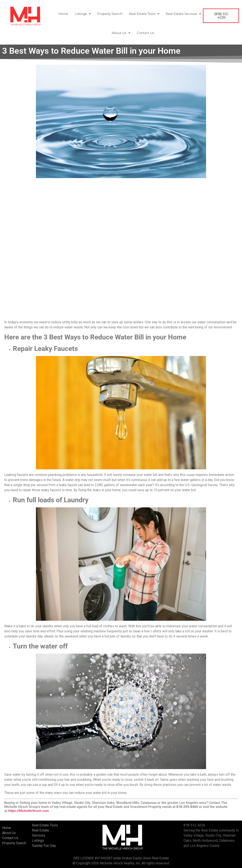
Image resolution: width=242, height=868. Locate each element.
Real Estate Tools (144, 14)
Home (63, 14)
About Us (121, 33)
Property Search (110, 14)
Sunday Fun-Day (44, 846)
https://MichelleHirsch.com (28, 811)
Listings (83, 14)
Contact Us (145, 33)
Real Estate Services (183, 14)
